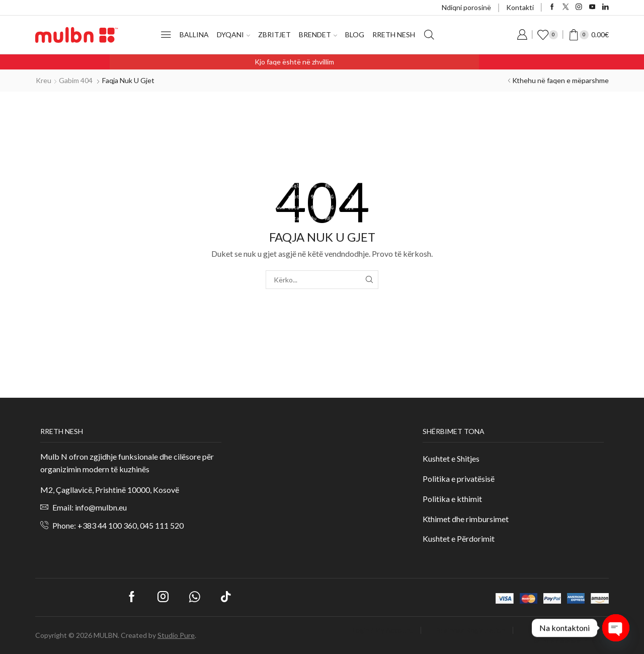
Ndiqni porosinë (466, 7)
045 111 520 (162, 525)
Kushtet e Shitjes (451, 458)
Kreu (44, 80)
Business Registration (470, 630)
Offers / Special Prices (568, 640)
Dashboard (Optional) (561, 630)
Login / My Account (383, 630)
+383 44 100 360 (107, 525)
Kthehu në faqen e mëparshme (560, 80)
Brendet (318, 34)
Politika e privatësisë (459, 479)
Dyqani (233, 34)
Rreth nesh (394, 34)
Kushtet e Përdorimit (459, 538)
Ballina (194, 34)
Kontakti (520, 7)
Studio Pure (176, 635)
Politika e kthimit (453, 499)
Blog (355, 34)
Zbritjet (274, 34)
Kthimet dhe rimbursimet (466, 519)
